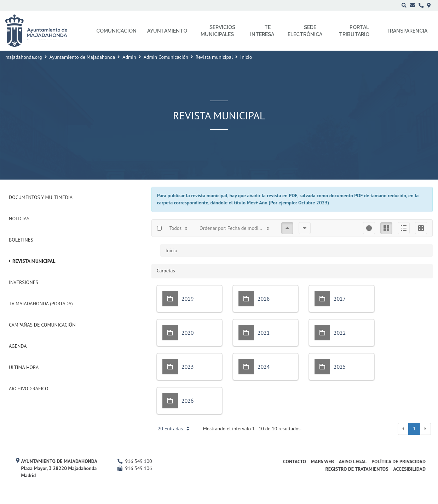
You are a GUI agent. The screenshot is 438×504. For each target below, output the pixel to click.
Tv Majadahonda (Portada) (41, 304)
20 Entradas (174, 429)
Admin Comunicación (166, 57)
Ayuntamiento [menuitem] (167, 31)
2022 (340, 333)
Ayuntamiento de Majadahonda (82, 57)
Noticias (19, 219)
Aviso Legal (353, 461)
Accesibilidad (409, 469)
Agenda (18, 346)
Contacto (295, 461)
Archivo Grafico (29, 389)
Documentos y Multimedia (41, 197)
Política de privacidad (399, 461)
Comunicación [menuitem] (116, 31)
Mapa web (322, 461)
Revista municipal (214, 57)
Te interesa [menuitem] (262, 31)
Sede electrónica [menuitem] (305, 31)
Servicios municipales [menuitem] (218, 31)
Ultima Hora (24, 367)
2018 (264, 299)
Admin (129, 57)
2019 (188, 299)
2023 (188, 367)
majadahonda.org (24, 57)
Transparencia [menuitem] (407, 31)
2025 (340, 367)
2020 (188, 333)
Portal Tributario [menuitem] (354, 31)
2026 (188, 401)
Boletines (21, 240)
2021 (264, 333)
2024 (264, 367)
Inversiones (24, 282)
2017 (340, 299)
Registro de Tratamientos (357, 469)
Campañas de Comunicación (42, 325)
